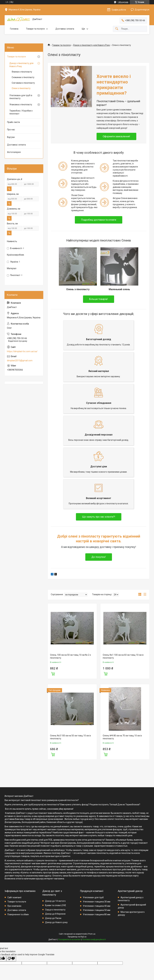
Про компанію (14, 905)
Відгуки (11, 137)
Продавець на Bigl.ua (77, 936)
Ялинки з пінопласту (22, 72)
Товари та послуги (35, 29)
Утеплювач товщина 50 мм (97, 910)
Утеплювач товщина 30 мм (97, 901)
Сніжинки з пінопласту (23, 77)
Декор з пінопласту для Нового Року (91, 45)
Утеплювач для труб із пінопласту (21, 97)
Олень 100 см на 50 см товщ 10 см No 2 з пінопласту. (70, 656)
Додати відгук (142, 10)
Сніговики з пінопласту (23, 83)
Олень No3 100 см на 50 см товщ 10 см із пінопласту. (70, 737)
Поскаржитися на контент (70, 939)
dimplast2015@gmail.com (20, 361)
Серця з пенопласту (55, 909)
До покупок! (99, 556)
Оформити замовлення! (116, 136)
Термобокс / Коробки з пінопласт (21, 112)
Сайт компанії (14, 897)
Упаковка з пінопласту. (21, 105)
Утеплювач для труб (93, 897)
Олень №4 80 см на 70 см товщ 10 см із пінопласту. (122, 737)
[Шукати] (117, 29)
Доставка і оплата (65, 29)
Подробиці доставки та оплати (99, 220)
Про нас (11, 130)
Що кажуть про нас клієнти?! (99, 516)
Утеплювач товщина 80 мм (97, 914)
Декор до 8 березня (55, 913)
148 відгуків (123, 2)
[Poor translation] (11, 958)
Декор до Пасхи (53, 918)
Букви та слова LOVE (56, 905)
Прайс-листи (13, 122)
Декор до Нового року (56, 922)
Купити (53, 673)
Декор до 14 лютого (55, 901)
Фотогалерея (14, 152)
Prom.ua (92, 933)
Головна (14, 29)
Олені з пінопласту (21, 88)
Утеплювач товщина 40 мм (97, 905)
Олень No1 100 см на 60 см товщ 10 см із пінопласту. (123, 656)
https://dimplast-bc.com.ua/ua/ (22, 351)
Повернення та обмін (18, 914)
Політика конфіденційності (94, 939)
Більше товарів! (99, 299)
